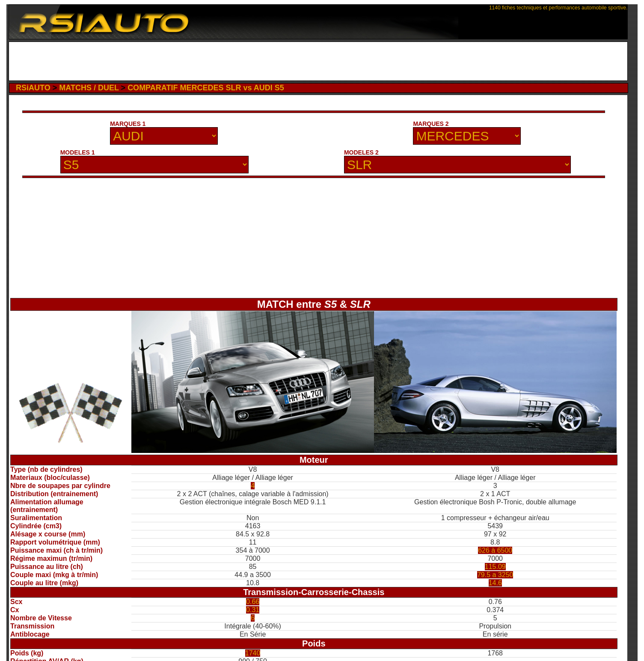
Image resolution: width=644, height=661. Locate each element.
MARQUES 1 (128, 124)
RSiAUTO (33, 88)
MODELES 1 (78, 152)
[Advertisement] (318, 61)
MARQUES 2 (431, 124)
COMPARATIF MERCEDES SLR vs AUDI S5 (206, 88)
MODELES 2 (361, 152)
